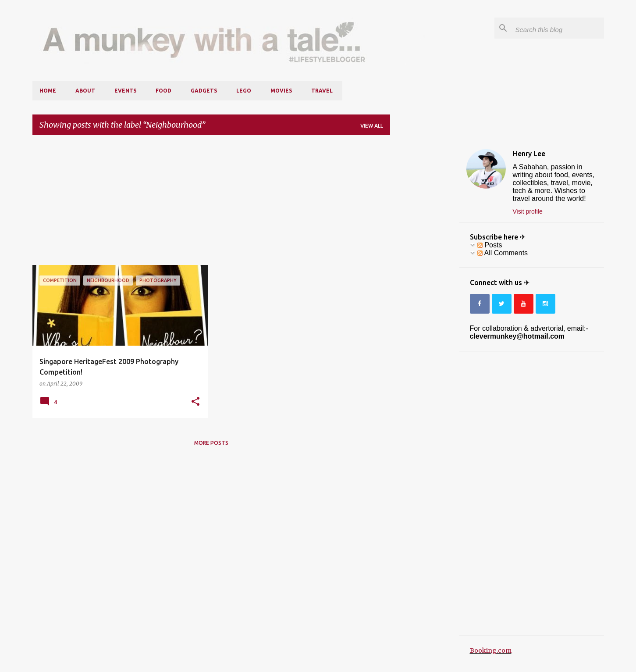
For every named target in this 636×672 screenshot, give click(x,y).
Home (48, 91)
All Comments (503, 253)
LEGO (244, 91)
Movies (281, 91)
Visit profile (528, 211)
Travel (322, 91)
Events (125, 91)
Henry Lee (529, 154)
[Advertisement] (211, 204)
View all (372, 126)
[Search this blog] (558, 28)
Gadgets (204, 91)
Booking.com (491, 651)
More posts (211, 443)
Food (163, 91)
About (85, 91)
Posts (490, 245)
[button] (195, 402)
